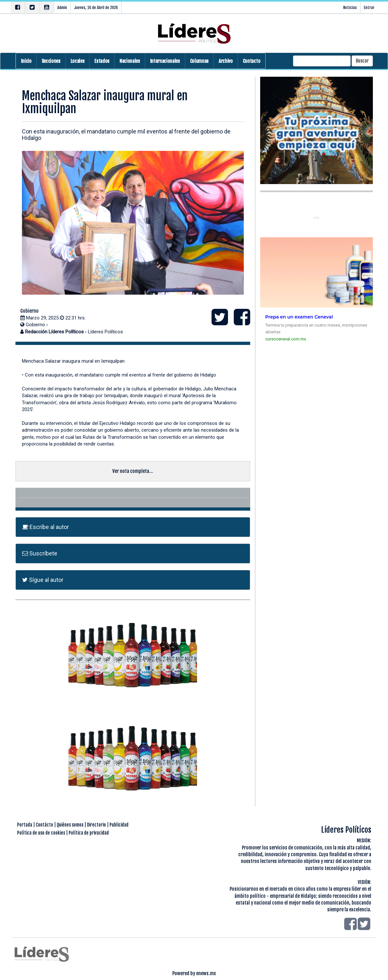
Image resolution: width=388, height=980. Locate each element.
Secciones (51, 61)
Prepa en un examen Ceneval (299, 317)
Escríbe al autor (46, 527)
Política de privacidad (89, 833)
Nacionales (130, 61)
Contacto (251, 61)
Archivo (226, 61)
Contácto (44, 825)
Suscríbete (40, 553)
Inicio (26, 61)
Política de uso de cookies (41, 833)
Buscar (362, 61)
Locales (78, 61)
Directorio (96, 825)
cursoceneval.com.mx (286, 339)
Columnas (199, 61)
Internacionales (165, 61)
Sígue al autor (43, 580)
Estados (102, 61)
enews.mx (206, 973)
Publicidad (119, 825)
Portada (25, 825)
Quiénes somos (70, 825)
